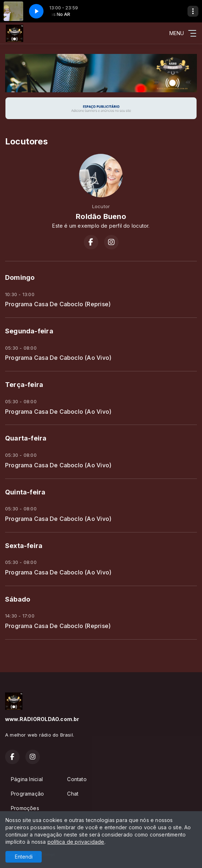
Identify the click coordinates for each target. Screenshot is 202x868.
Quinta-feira (25, 492)
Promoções (25, 808)
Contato (77, 779)
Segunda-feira (29, 331)
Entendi (24, 857)
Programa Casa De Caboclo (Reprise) (58, 304)
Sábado (18, 599)
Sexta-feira (24, 546)
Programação (27, 794)
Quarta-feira (26, 438)
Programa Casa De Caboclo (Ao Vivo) (58, 358)
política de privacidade (76, 842)
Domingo (20, 277)
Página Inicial (27, 779)
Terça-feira (24, 385)
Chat (73, 794)
